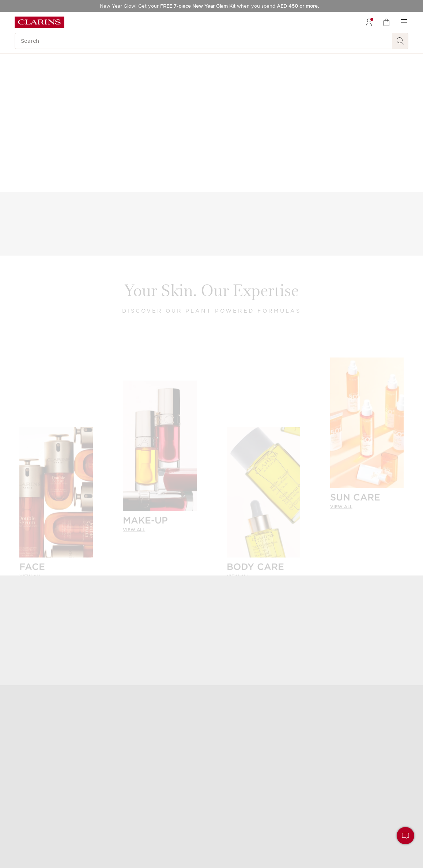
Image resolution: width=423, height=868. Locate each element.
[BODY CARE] (263, 497)
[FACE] (56, 497)
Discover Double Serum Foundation (345, 166)
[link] (56, 570)
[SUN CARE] (367, 428)
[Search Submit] (400, 41)
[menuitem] (369, 22)
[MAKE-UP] (160, 451)
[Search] (203, 41)
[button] (405, 836)
